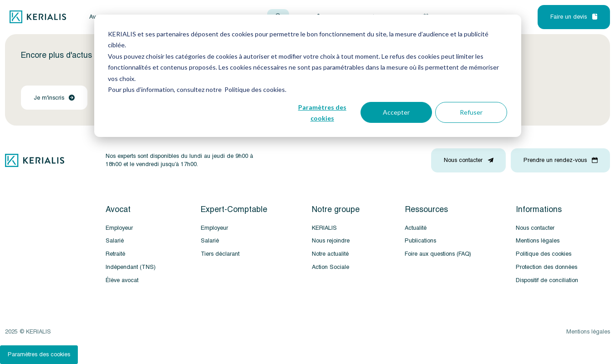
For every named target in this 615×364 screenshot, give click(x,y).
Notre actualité (330, 254)
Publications (420, 241)
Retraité (115, 254)
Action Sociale (330, 267)
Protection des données (546, 267)
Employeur (119, 228)
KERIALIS (324, 228)
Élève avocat (122, 280)
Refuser (471, 112)
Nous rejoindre (331, 241)
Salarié (115, 241)
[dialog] (308, 76)
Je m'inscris (54, 98)
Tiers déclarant (220, 254)
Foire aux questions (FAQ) (438, 254)
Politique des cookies (544, 254)
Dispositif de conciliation (547, 280)
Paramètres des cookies (322, 113)
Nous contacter (535, 228)
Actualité (416, 228)
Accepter (396, 112)
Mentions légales (538, 241)
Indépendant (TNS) (131, 267)
